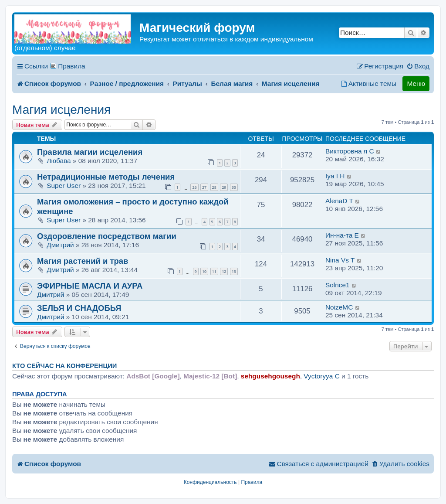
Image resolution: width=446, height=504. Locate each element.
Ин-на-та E (342, 235)
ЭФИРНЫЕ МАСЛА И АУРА (90, 286)
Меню (416, 83)
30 (234, 187)
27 (204, 187)
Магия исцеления (61, 110)
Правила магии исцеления (90, 152)
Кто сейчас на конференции (64, 366)
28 (214, 187)
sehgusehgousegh (270, 376)
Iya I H (335, 176)
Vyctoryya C (321, 376)
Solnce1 (338, 285)
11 (214, 271)
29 (224, 187)
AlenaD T (339, 201)
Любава (59, 161)
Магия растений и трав (83, 261)
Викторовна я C (350, 151)
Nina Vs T (340, 260)
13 (234, 271)
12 (224, 271)
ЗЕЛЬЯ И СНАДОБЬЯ (79, 308)
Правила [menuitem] (72, 66)
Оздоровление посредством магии (107, 236)
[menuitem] (418, 66)
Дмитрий (60, 245)
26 (194, 187)
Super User (64, 186)
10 (204, 271)
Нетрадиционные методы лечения (106, 177)
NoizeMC (339, 307)
